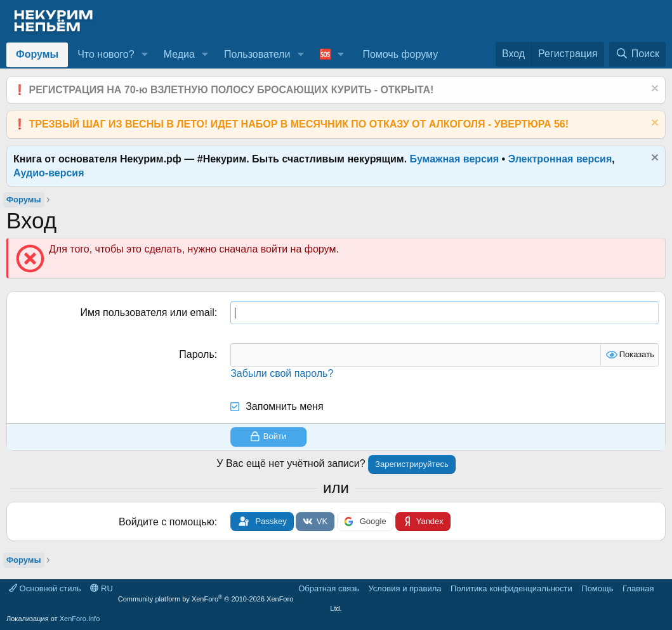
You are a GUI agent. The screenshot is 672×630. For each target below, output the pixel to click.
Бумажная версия (455, 159)
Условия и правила (405, 588)
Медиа (179, 54)
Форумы (37, 54)
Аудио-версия (49, 173)
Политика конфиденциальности (511, 588)
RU (101, 588)
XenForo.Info (80, 619)
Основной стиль (45, 588)
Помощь (597, 588)
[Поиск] (637, 54)
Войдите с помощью (167, 522)
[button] (144, 55)
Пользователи (257, 54)
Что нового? (106, 54)
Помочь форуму (400, 54)
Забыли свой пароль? (282, 373)
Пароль (197, 354)
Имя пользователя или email (147, 312)
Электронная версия (560, 159)
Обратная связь (329, 588)
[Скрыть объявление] (653, 90)
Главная (638, 588)
